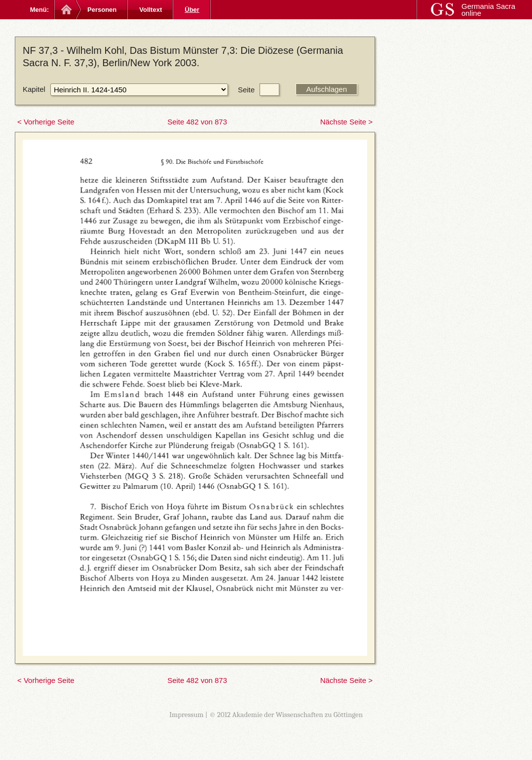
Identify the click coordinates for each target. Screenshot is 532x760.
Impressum (187, 715)
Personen (102, 10)
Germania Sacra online (488, 10)
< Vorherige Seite (46, 122)
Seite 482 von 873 (197, 122)
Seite (246, 90)
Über (192, 10)
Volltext (151, 10)
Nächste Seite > (346, 122)
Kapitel (34, 89)
